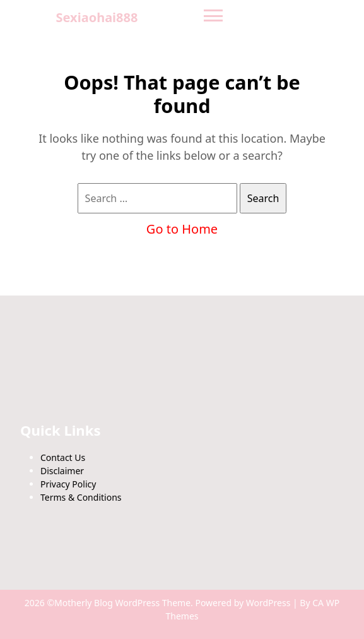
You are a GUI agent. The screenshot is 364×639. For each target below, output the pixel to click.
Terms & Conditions (81, 497)
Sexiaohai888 (97, 17)
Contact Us (63, 457)
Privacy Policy (68, 484)
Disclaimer (62, 471)
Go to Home (182, 229)
